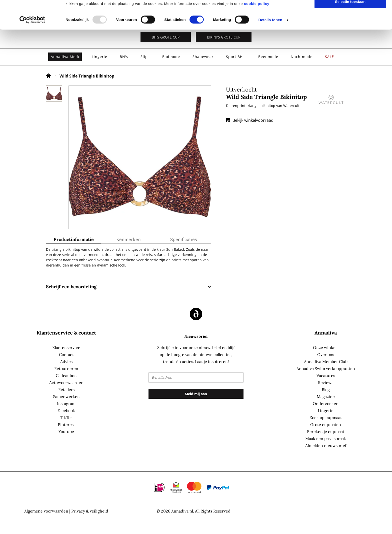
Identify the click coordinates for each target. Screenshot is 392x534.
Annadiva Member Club (326, 361)
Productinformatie (74, 239)
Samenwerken (66, 396)
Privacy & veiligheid (90, 511)
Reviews (326, 382)
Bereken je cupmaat (326, 431)
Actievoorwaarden (66, 382)
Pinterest (66, 424)
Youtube (66, 431)
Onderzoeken (326, 403)
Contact (66, 354)
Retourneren (66, 368)
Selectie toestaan (350, 28)
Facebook (66, 410)
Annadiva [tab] (326, 333)
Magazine (326, 396)
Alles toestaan (350, 13)
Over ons (326, 354)
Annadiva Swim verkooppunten (326, 368)
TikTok (66, 417)
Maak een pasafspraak (326, 438)
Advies (66, 361)
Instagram (66, 403)
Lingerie (326, 410)
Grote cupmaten (326, 424)
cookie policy (257, 30)
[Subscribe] (196, 394)
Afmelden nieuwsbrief (326, 445)
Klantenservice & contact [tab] (66, 333)
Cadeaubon (66, 375)
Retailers (66, 389)
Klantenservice (66, 347)
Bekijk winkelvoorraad (250, 120)
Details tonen (270, 46)
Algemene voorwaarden (46, 511)
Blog (326, 389)
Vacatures (326, 375)
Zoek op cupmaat (326, 417)
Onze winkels (326, 347)
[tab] (73, 240)
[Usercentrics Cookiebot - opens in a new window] (32, 46)
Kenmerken (128, 239)
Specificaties (183, 239)
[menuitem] (65, 57)
